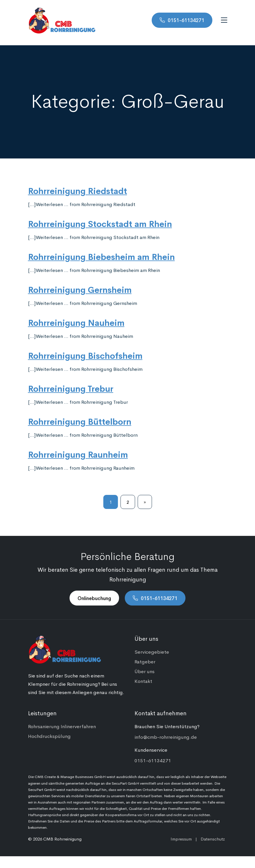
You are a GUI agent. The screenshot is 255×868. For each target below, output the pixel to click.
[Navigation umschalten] (224, 20)
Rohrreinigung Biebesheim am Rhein (101, 256)
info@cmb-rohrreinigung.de (166, 737)
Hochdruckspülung (49, 736)
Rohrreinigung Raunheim (78, 454)
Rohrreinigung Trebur (71, 388)
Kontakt (143, 681)
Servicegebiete (152, 652)
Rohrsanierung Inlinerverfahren (62, 726)
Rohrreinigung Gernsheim (80, 289)
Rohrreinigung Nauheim (76, 322)
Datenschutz (213, 839)
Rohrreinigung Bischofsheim (85, 355)
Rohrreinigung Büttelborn (80, 421)
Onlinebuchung (94, 598)
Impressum (181, 839)
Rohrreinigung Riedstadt (78, 190)
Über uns (145, 671)
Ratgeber (145, 661)
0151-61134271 (186, 20)
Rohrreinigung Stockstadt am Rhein (100, 223)
